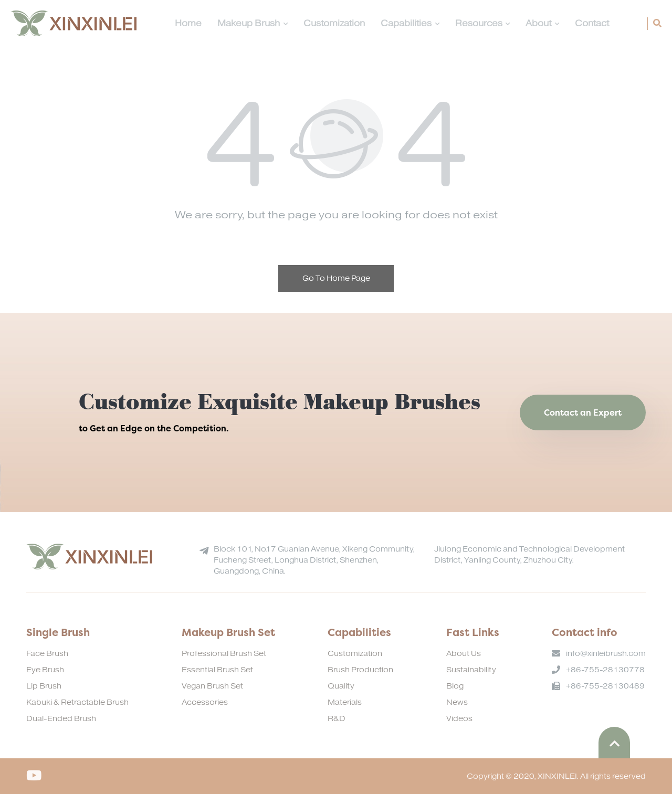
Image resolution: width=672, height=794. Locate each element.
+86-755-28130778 (605, 670)
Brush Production (360, 670)
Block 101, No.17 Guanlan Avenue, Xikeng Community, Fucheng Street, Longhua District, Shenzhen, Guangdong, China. (314, 560)
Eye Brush (45, 670)
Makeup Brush (253, 24)
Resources (483, 24)
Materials (345, 702)
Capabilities (410, 24)
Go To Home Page (336, 278)
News (457, 702)
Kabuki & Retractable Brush (77, 702)
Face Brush (47, 654)
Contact (592, 24)
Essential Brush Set (217, 670)
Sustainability (471, 670)
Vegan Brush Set (212, 686)
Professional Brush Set (224, 654)
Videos (459, 719)
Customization (334, 24)
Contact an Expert (583, 412)
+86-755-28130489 (605, 686)
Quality (341, 686)
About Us (464, 654)
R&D (337, 719)
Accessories (205, 702)
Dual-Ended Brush (61, 719)
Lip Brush (44, 686)
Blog (455, 686)
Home (188, 24)
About (542, 24)
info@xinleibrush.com (606, 654)
